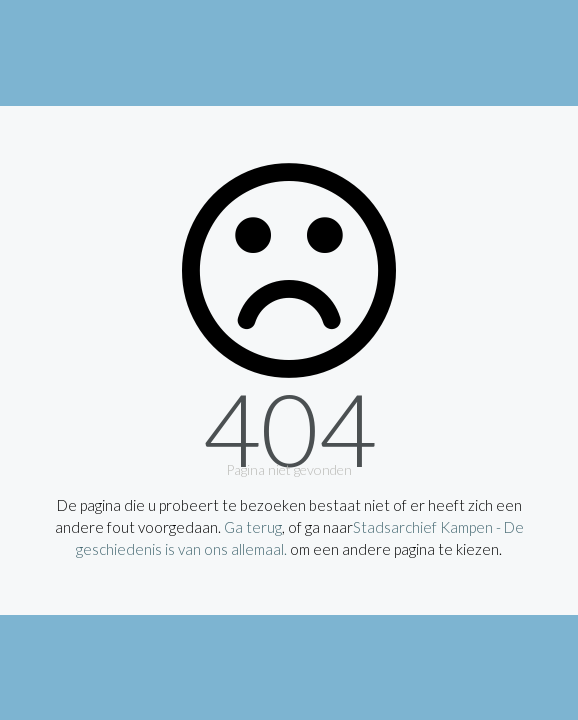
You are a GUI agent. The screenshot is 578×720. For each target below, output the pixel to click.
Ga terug (253, 527)
